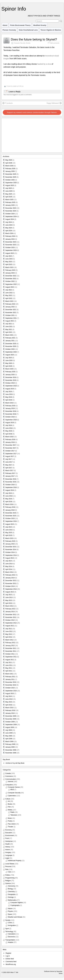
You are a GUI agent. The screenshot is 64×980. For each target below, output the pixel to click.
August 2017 (10, 456)
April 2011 (9, 671)
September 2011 (11, 657)
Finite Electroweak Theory (20, 25)
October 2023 (10, 248)
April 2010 (9, 705)
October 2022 (10, 281)
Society (28, 43)
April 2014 (9, 569)
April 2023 (9, 264)
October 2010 (10, 688)
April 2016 (9, 502)
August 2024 (10, 219)
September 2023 (11, 250)
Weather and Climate (15, 917)
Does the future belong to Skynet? (34, 39)
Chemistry (11, 892)
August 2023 (10, 253)
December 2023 (11, 242)
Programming (10, 878)
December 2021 (11, 310)
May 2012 (9, 634)
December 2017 (11, 445)
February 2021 (10, 338)
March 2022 (9, 301)
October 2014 (10, 552)
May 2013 (9, 600)
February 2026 (10, 169)
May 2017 (9, 465)
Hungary (8, 852)
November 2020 (11, 346)
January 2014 (10, 578)
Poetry (10, 821)
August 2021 (10, 321)
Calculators (12, 934)
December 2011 (11, 648)
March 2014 (9, 572)
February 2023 (10, 270)
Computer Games (14, 787)
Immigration (12, 925)
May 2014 (9, 566)
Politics (8, 875)
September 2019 (11, 386)
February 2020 (10, 372)
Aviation (11, 942)
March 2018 (9, 437)
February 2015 (10, 541)
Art (9, 801)
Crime (10, 923)
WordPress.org (11, 964)
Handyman (9, 841)
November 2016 (11, 482)
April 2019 (9, 400)
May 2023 (9, 262)
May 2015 (9, 533)
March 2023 (9, 267)
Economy (9, 830)
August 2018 (10, 423)
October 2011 (10, 654)
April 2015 (9, 535)
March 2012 (9, 640)
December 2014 (11, 547)
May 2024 (9, 228)
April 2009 (9, 739)
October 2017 (10, 451)
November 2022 (11, 279)
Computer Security (20, 43)
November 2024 (11, 211)
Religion (8, 881)
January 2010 (10, 713)
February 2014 (10, 575)
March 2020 (9, 369)
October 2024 (10, 214)
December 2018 (11, 411)
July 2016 (9, 493)
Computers (9, 785)
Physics (10, 911)
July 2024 (9, 222)
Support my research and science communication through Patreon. (32, 112)
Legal (7, 858)
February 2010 (10, 710)
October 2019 (10, 383)
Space (10, 914)
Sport (7, 929)
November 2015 (11, 516)
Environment (10, 835)
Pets (7, 869)
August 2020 (10, 355)
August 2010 (10, 694)
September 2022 (11, 284)
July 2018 (9, 425)
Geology (11, 897)
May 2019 (9, 397)
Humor (8, 850)
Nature (10, 909)
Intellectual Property (15, 861)
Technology (9, 932)
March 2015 (9, 538)
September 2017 (11, 454)
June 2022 (9, 293)
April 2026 (9, 163)
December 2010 (11, 682)
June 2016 (9, 496)
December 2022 (11, 276)
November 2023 (11, 245)
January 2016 (10, 510)
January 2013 (10, 612)
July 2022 (9, 290)
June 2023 (9, 259)
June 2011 (9, 665)
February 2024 (10, 236)
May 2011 (9, 668)
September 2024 (11, 217)
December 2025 (11, 174)
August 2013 (10, 592)
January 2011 (10, 679)
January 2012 (10, 646)
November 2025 (11, 177)
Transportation (10, 940)
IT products (8, 103)
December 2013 (11, 581)
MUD (12, 790)
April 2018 (9, 434)
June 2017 (9, 462)
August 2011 (10, 660)
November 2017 (11, 448)
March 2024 (9, 233)
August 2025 (10, 185)
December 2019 (11, 377)
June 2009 (9, 733)
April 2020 (9, 366)
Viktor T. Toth (14, 972)
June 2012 (9, 631)
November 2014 (11, 550)
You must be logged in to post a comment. (18, 95)
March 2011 (9, 674)
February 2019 (10, 406)
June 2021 (9, 327)
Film (9, 807)
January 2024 (10, 239)
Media (10, 810)
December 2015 (11, 513)
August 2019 (10, 389)
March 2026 (9, 166)
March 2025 (9, 200)
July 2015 (9, 527)
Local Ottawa (10, 864)
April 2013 (9, 603)
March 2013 (9, 606)
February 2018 (10, 439)
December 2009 (11, 716)
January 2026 (10, 171)
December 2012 (11, 615)
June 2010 (9, 699)
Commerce (9, 776)
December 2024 (11, 208)
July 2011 (9, 662)
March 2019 (9, 403)
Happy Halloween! (54, 103)
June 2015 (9, 530)
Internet (10, 782)
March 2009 (9, 741)
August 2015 (10, 524)
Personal (8, 867)
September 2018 (11, 420)
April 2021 (9, 332)
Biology (10, 889)
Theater (10, 827)
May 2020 (9, 363)
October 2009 (10, 722)
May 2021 (9, 329)
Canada (8, 773)
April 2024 (9, 231)
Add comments (55, 43)
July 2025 (9, 188)
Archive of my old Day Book (15, 763)
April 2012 (9, 637)
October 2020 (10, 349)
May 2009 (9, 736)
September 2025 (11, 183)
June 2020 (9, 361)
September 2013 (11, 589)
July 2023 (9, 256)
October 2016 (10, 485)
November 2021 (11, 313)
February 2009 (10, 744)
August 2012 (10, 626)
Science (8, 883)
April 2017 (9, 468)
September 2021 (11, 318)
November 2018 (11, 414)
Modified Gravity (40, 25)
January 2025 (10, 205)
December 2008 (11, 750)
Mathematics (12, 900)
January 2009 (10, 747)
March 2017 (9, 471)
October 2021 (10, 315)
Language (9, 855)
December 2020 (11, 344)
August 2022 (10, 287)
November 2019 (11, 380)
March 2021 (9, 335)
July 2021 (9, 324)
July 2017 (9, 459)
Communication (11, 779)
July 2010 (9, 696)
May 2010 (9, 702)
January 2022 (10, 307)
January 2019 (10, 408)
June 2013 (9, 597)
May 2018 (9, 431)
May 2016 (9, 499)
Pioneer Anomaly (9, 30)
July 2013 (9, 595)
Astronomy (12, 886)
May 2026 (9, 160)
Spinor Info (14, 9)
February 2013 (10, 609)
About (5, 25)
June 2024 (9, 225)
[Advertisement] (18, 135)
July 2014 (9, 561)
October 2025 (10, 180)
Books (10, 804)
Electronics (12, 937)
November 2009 (11, 719)
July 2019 (9, 392)
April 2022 (9, 298)
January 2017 (10, 476)
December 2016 (11, 479)
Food (7, 838)
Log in (8, 956)
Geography (12, 894)
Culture (8, 799)
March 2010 (9, 708)
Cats (9, 872)
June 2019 (9, 394)
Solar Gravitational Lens (28, 30)
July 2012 (9, 629)
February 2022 (10, 304)
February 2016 (10, 507)
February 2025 (10, 202)
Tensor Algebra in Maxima (51, 30)
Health (8, 844)
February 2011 (10, 677)
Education (9, 833)
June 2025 (9, 191)
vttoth (15, 86)
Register (8, 953)
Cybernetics (12, 796)
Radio (12, 812)
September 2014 (11, 555)
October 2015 (10, 518)
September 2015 (11, 521)
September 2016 (11, 487)
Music (10, 818)
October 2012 (10, 620)
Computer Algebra (17, 903)
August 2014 (10, 558)
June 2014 (9, 564)
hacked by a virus (44, 64)
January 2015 (10, 544)
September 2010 (11, 691)
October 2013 (10, 586)
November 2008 (11, 753)
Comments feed (11, 962)
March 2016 (9, 504)
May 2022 (9, 296)
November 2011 (11, 651)
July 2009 (9, 730)
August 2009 (10, 727)
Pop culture (12, 824)
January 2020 (10, 375)
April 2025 (9, 197)
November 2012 (11, 617)
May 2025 (9, 194)
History (8, 847)
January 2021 (10, 341)
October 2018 (10, 417)
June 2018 (9, 428)
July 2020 (9, 358)
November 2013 (11, 583)
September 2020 (11, 352)
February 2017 (10, 473)
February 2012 (10, 643)
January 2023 (10, 273)
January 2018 (10, 442)
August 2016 (10, 490)
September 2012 (11, 623)
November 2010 (11, 685)
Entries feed (10, 959)
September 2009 (11, 725)
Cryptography (15, 905)
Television (14, 815)
